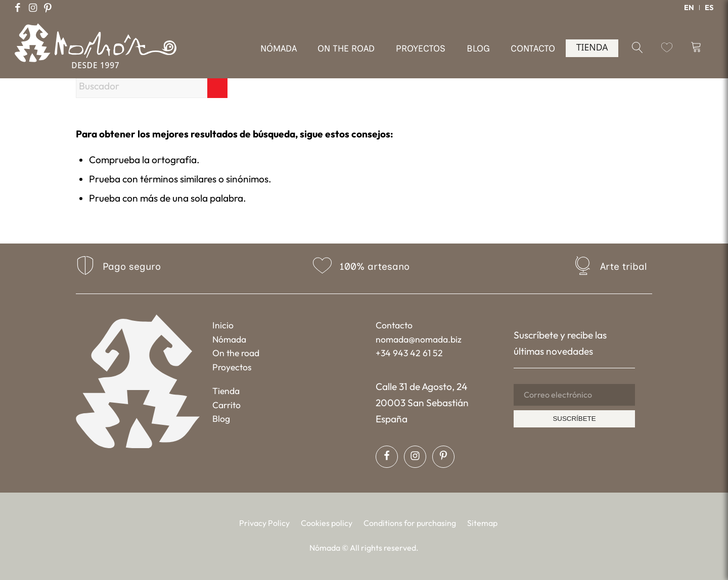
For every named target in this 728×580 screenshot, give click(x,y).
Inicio (223, 325)
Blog (221, 419)
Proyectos (232, 367)
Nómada (229, 339)
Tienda (226, 391)
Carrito (226, 405)
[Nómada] (96, 55)
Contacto (394, 325)
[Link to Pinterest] (48, 8)
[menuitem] (689, 8)
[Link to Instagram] (33, 8)
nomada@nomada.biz (419, 339)
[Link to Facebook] (18, 8)
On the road (236, 353)
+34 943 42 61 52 (409, 353)
